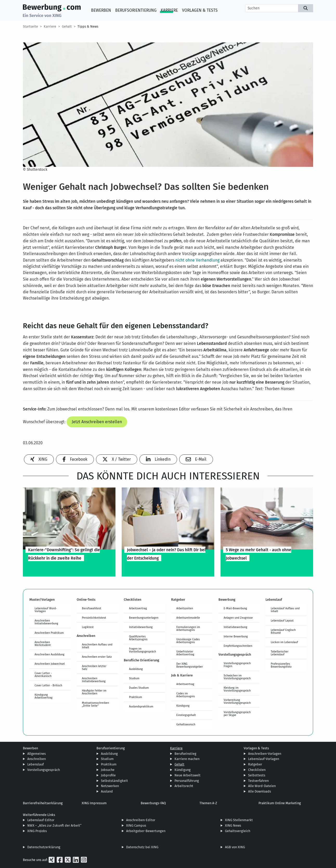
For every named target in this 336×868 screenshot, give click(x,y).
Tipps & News (88, 26)
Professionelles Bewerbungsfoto (281, 665)
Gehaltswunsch (186, 724)
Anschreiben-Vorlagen (265, 754)
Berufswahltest (92, 608)
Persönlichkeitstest (94, 618)
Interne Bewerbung (236, 636)
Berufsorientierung (136, 10)
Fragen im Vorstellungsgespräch (143, 650)
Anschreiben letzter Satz (94, 667)
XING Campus (136, 825)
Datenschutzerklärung (44, 847)
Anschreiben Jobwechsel (50, 664)
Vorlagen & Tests (200, 10)
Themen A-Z (208, 803)
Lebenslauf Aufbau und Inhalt (285, 610)
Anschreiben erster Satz (97, 657)
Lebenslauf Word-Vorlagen (46, 610)
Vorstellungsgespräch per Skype (237, 714)
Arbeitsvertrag (138, 608)
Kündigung (183, 706)
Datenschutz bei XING (142, 847)
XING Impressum (94, 803)
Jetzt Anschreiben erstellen (97, 422)
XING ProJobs (37, 831)
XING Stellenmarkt (239, 820)
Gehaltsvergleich (238, 831)
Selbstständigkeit (114, 781)
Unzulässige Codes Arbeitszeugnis (188, 641)
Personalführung (187, 781)
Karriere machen (187, 759)
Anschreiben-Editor (141, 820)
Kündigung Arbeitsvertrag (44, 696)
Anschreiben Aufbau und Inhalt (97, 646)
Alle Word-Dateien (262, 786)
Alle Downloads (260, 791)
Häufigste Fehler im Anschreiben (94, 692)
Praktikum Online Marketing (280, 803)
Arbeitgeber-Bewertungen (146, 831)
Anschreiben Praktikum (49, 633)
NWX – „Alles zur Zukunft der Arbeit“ (54, 825)
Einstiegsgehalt (186, 715)
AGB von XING (235, 847)
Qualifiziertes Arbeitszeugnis (138, 638)
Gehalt (67, 26)
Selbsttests (257, 775)
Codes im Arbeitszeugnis (186, 695)
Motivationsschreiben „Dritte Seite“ (95, 704)
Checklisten (257, 770)
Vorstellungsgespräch (44, 770)
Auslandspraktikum (141, 706)
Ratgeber (255, 764)
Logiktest (88, 627)
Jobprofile (108, 775)
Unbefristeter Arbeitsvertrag (185, 653)
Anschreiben (37, 759)
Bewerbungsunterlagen (144, 618)
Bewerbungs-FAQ (153, 803)
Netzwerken (110, 786)
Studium (134, 678)
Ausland (107, 791)
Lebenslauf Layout (282, 620)
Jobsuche (108, 770)
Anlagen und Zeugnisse (238, 618)
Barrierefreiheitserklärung (43, 803)
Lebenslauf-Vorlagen (264, 759)
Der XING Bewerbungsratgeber (190, 665)
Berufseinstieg (185, 754)
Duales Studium (139, 688)
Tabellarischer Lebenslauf (280, 653)
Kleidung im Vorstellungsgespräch (237, 689)
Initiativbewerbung (141, 627)
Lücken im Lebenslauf (284, 642)
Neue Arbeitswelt (188, 775)
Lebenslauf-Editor (41, 820)
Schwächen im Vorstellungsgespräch (237, 677)
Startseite (30, 26)
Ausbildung (136, 669)
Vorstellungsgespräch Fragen (237, 665)
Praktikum (135, 697)
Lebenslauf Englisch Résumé (283, 631)
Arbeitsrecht (184, 786)
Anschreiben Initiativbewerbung (46, 622)
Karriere (169, 10)
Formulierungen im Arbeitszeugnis (188, 628)
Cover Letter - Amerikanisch (43, 674)
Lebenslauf (35, 764)
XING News (233, 825)
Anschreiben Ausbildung (50, 654)
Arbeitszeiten (185, 608)
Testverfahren (258, 781)
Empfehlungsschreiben (238, 646)
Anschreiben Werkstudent (43, 644)
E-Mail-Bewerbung (235, 608)
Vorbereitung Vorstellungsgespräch (237, 701)
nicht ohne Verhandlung (197, 260)
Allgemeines (37, 754)
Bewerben (101, 10)
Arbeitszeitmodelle (188, 618)
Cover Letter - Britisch (48, 685)
